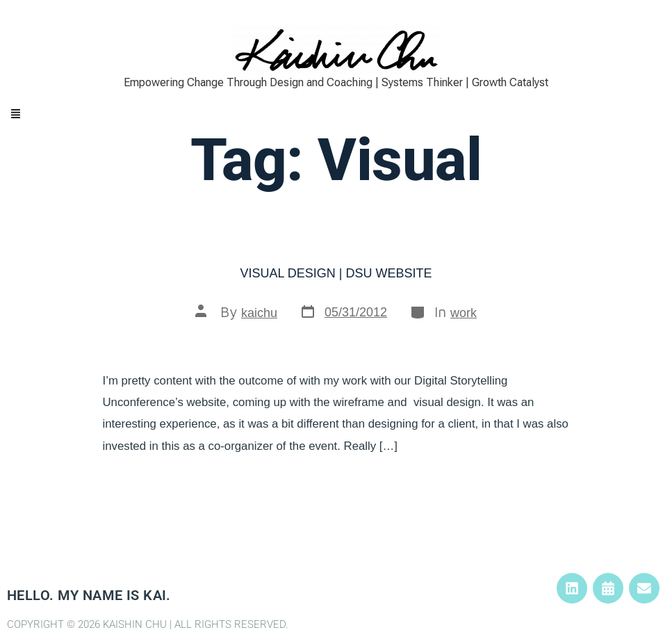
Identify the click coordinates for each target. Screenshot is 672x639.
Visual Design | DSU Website (336, 273)
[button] (336, 115)
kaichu (259, 313)
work (464, 313)
